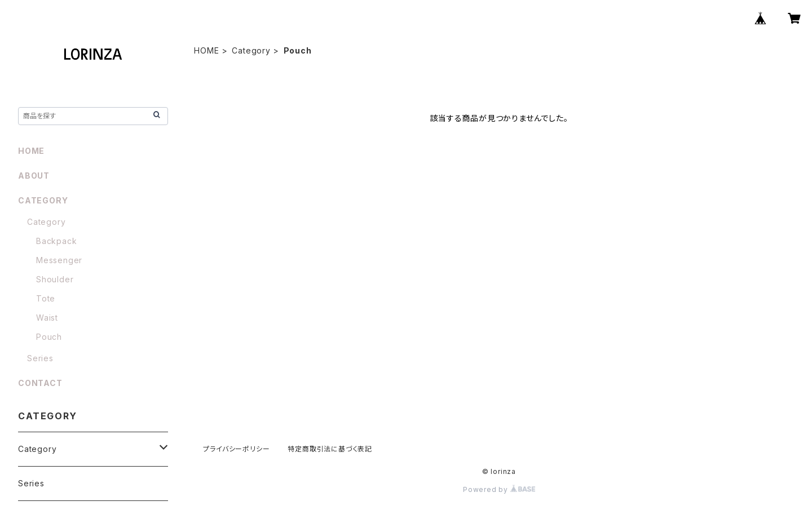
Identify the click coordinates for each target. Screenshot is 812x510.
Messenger (59, 260)
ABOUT (34, 176)
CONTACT (40, 383)
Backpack (56, 241)
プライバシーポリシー (236, 449)
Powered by (499, 489)
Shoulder (55, 279)
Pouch (49, 337)
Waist (47, 318)
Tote (46, 298)
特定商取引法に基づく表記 (330, 449)
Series (40, 358)
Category (251, 50)
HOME (206, 50)
